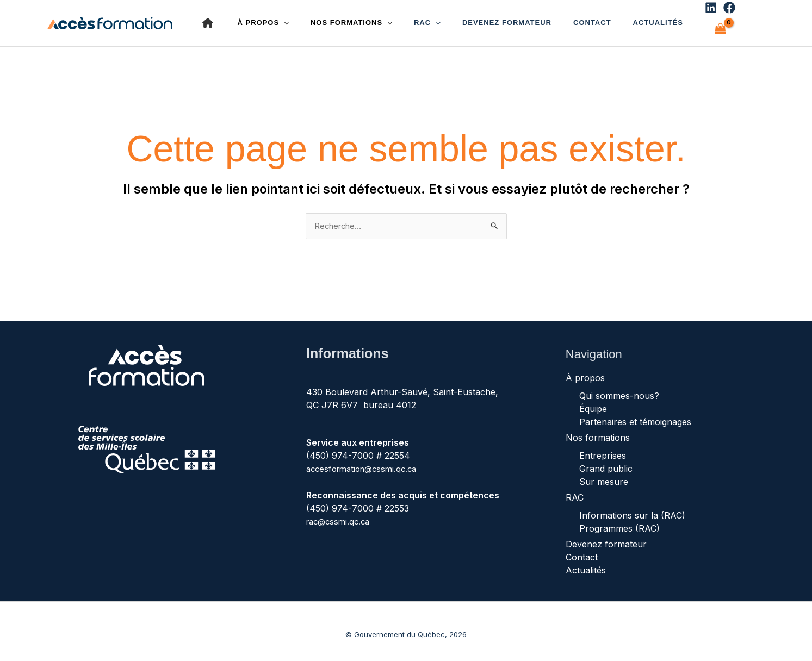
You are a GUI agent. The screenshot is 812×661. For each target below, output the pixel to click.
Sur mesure (604, 476)
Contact (553, 19)
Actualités (610, 19)
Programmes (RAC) (619, 522)
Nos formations (598, 432)
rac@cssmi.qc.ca (340, 515)
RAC (405, 20)
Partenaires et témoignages (635, 416)
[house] (208, 20)
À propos (585, 372)
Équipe (593, 403)
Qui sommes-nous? (619, 390)
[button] (414, 20)
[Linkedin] (659, 20)
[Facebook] (677, 20)
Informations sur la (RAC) (632, 509)
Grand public (606, 463)
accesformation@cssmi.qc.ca (366, 463)
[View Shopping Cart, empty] (704, 19)
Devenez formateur (476, 19)
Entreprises (603, 450)
